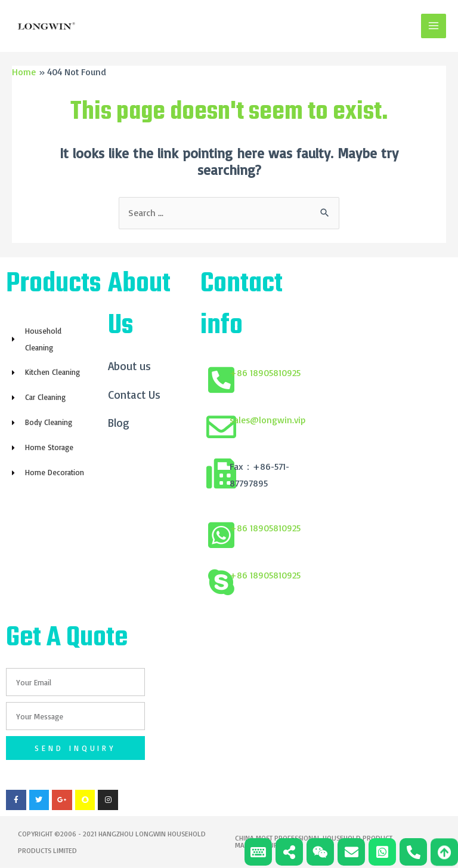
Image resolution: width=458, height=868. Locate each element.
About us (129, 367)
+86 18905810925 (265, 373)
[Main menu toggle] (434, 26)
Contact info (242, 306)
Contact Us (134, 395)
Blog (119, 424)
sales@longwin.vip (267, 420)
